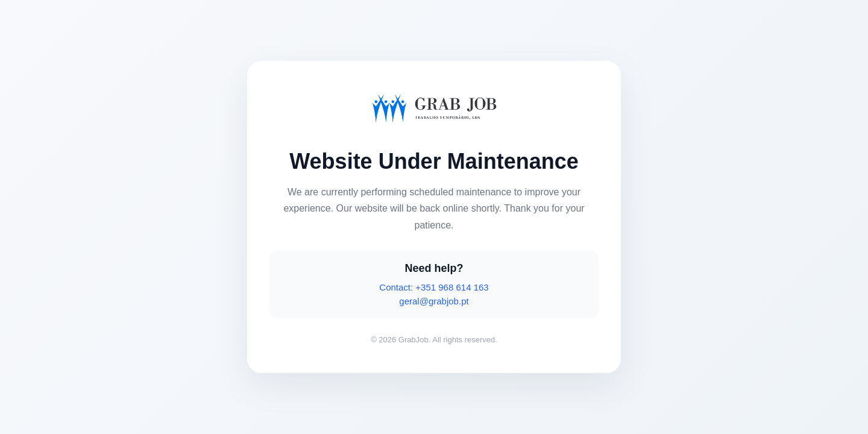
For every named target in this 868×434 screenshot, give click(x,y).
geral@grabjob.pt (434, 301)
